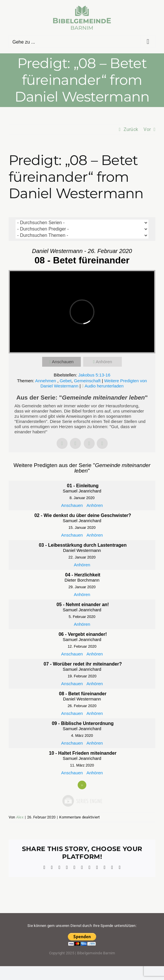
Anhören (104, 362)
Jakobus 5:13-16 (94, 375)
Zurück (131, 129)
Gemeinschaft (87, 381)
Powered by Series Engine (82, 801)
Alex (20, 817)
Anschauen (63, 362)
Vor (147, 129)
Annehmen (46, 381)
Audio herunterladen (104, 386)
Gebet (66, 381)
